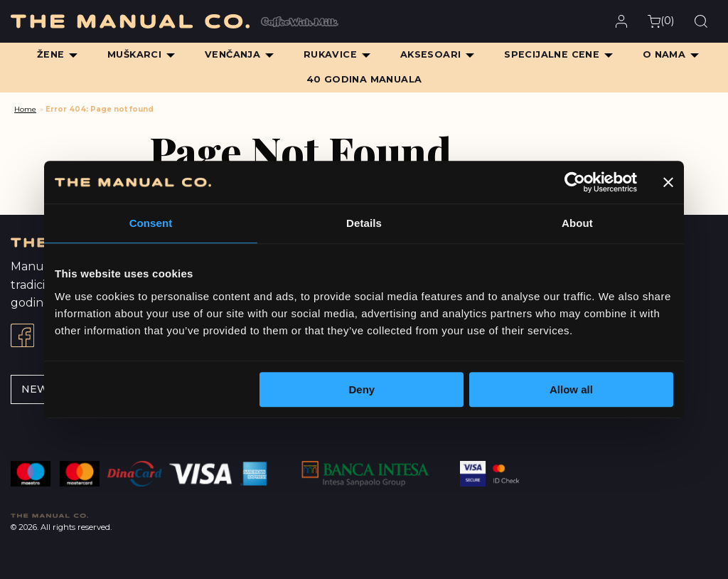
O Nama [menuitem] (664, 54)
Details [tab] (364, 223)
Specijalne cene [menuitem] (552, 54)
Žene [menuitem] (51, 54)
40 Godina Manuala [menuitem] (364, 79)
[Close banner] (668, 182)
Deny (362, 389)
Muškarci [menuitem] (134, 54)
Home (25, 109)
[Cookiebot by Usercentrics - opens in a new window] (575, 182)
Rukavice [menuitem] (330, 54)
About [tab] (577, 223)
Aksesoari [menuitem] (431, 54)
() (661, 21)
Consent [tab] (151, 223)
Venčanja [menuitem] (232, 54)
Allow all (571, 389)
